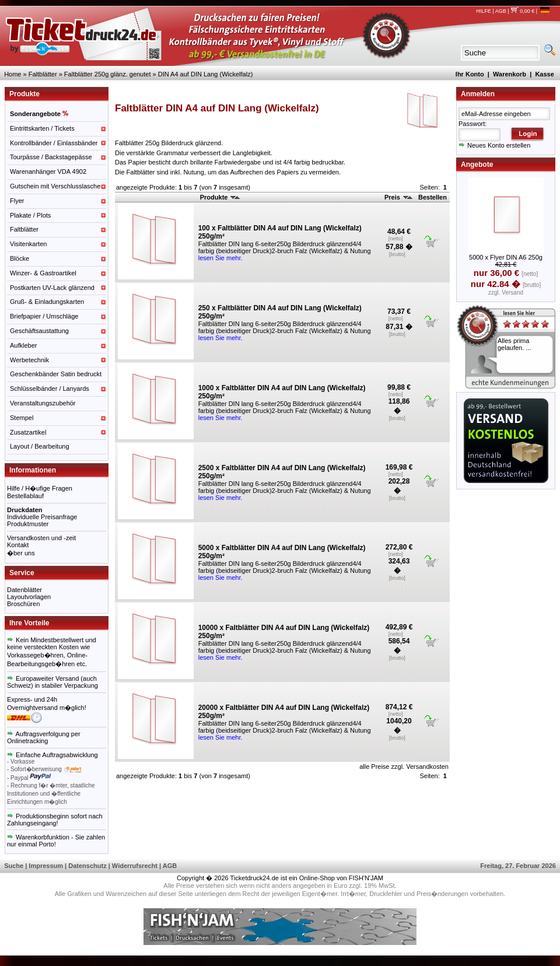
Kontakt (18, 545)
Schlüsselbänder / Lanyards (50, 388)
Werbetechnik (29, 360)
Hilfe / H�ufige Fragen (40, 488)
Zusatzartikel (28, 432)
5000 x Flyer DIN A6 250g (506, 257)
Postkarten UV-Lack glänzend (52, 288)
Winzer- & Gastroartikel (43, 273)
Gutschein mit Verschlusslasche (55, 186)
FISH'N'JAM (366, 878)
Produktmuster (28, 524)
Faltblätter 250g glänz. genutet (108, 74)
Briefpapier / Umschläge (44, 316)
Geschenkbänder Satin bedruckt (56, 374)
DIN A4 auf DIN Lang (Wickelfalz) (206, 74)
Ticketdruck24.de (255, 878)
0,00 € (522, 11)
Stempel (22, 418)
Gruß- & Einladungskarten (47, 302)
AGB (501, 11)
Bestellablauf (25, 496)
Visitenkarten (28, 244)
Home (13, 74)
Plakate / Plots (30, 215)
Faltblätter (43, 74)
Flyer (17, 201)
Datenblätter (24, 590)
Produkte (220, 197)
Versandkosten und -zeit (41, 538)
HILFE (484, 11)
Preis (398, 197)
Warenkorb (510, 74)
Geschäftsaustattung (39, 331)
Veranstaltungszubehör (43, 403)
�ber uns (21, 553)
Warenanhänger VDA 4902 (48, 171)
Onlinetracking (27, 741)
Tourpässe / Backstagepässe (51, 157)
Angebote (477, 164)
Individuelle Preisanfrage (42, 517)
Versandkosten (427, 766)
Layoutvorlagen (29, 597)
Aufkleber (23, 345)
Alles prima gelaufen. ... (514, 344)
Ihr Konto (470, 74)
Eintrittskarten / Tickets (42, 128)
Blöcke (20, 258)
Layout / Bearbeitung (40, 446)
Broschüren (23, 604)
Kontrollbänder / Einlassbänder (54, 143)
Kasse (544, 74)
